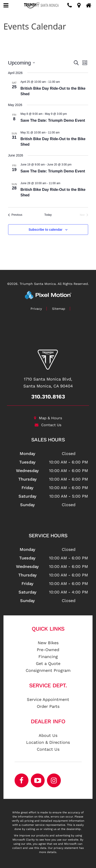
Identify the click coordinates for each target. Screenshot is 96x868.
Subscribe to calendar (45, 230)
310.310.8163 (48, 397)
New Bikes (48, 643)
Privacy (36, 309)
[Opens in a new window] (54, 780)
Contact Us (48, 425)
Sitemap (59, 309)
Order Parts (48, 706)
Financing (48, 657)
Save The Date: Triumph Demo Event (53, 120)
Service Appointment (48, 699)
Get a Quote (48, 663)
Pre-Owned (48, 650)
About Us (48, 735)
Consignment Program (48, 670)
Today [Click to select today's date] (48, 215)
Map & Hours (48, 418)
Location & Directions (48, 742)
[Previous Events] (15, 215)
